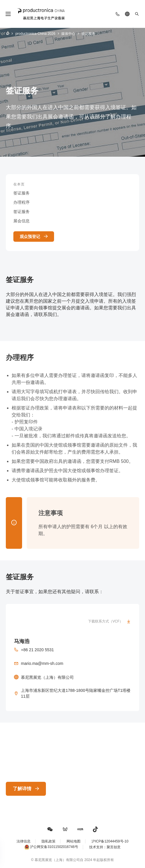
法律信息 (24, 841)
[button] (50, 829)
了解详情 (22, 789)
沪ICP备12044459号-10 (110, 841)
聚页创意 (114, 847)
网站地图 (74, 841)
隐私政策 (49, 841)
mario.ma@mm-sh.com (42, 663)
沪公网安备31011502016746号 (54, 847)
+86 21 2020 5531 (37, 650)
